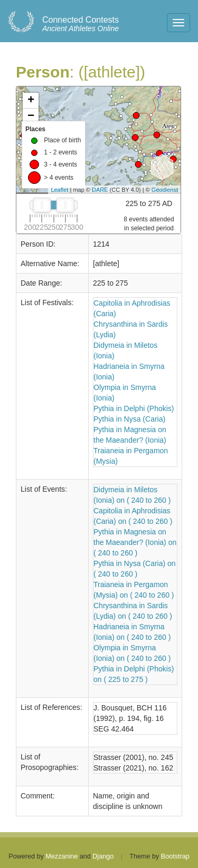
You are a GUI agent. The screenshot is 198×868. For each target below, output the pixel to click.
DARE (100, 190)
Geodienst (165, 190)
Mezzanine (62, 856)
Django (103, 856)
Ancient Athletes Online (81, 24)
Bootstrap (175, 856)
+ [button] (31, 101)
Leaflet (59, 190)
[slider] (42, 205)
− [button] (31, 116)
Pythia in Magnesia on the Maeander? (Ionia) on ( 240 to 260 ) (135, 542)
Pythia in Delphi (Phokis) (134, 408)
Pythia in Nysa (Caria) (129, 419)
